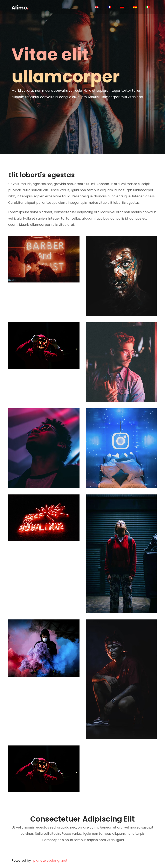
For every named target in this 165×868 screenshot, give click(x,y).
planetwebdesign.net (50, 860)
